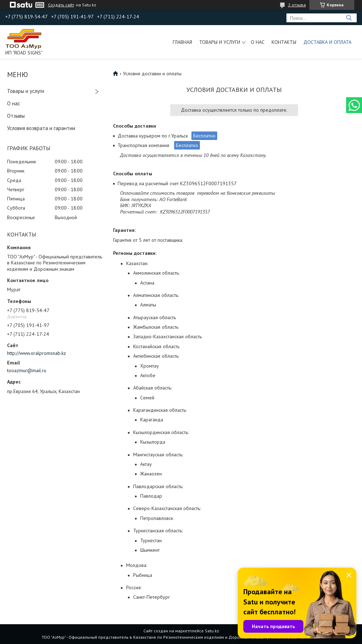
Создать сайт (61, 5)
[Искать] (349, 18)
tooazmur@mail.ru (27, 370)
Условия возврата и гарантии (41, 128)
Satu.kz (212, 631)
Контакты (284, 42)
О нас (258, 42)
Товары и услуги (220, 42)
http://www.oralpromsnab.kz (37, 353)
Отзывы (16, 116)
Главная (182, 42)
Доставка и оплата (327, 42)
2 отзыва (297, 5)
